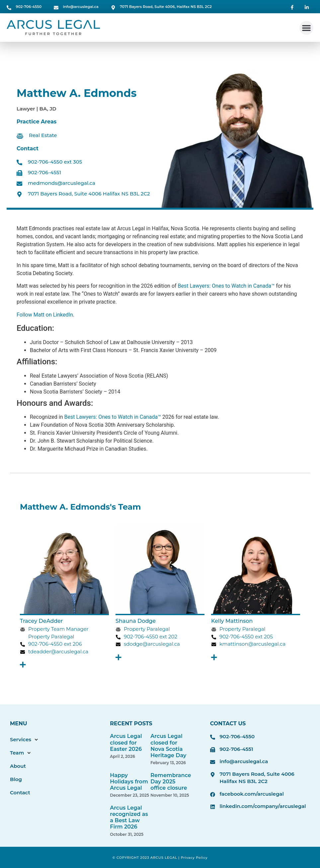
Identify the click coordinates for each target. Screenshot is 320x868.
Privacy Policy (194, 858)
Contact (20, 793)
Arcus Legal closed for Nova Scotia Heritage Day (168, 746)
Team (20, 753)
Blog (16, 779)
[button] (306, 28)
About (18, 766)
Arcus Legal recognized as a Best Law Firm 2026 (129, 817)
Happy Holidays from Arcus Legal (129, 782)
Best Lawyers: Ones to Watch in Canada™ (226, 286)
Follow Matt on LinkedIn (45, 315)
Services (24, 740)
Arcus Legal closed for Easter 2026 (126, 742)
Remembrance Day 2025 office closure (171, 782)
